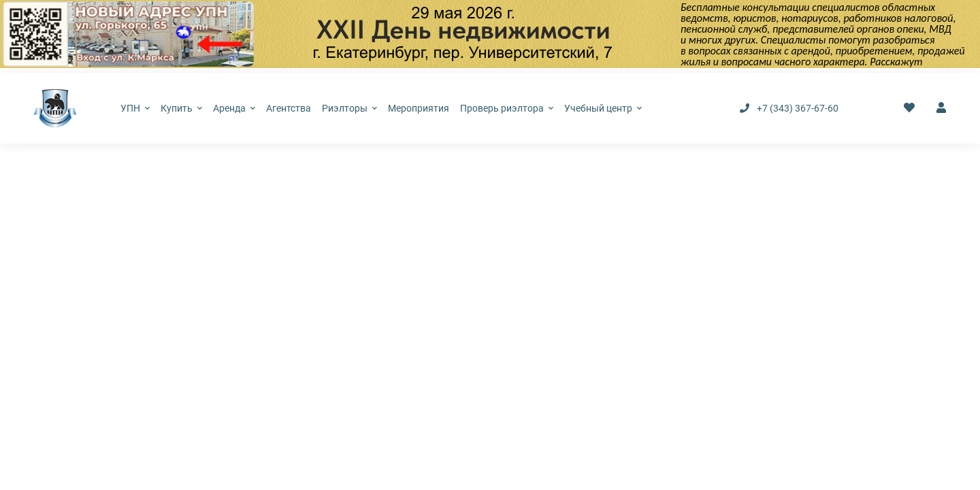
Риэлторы (349, 108)
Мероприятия (419, 108)
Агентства (289, 108)
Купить (181, 108)
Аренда (234, 108)
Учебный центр (603, 108)
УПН (135, 108)
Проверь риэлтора (507, 108)
